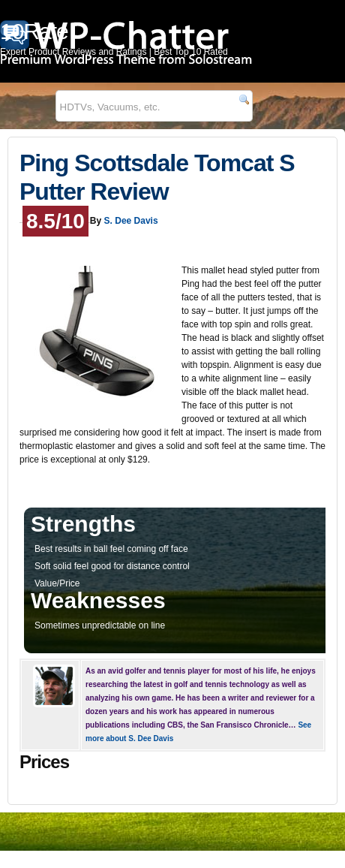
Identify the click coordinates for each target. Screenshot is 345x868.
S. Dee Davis (131, 221)
